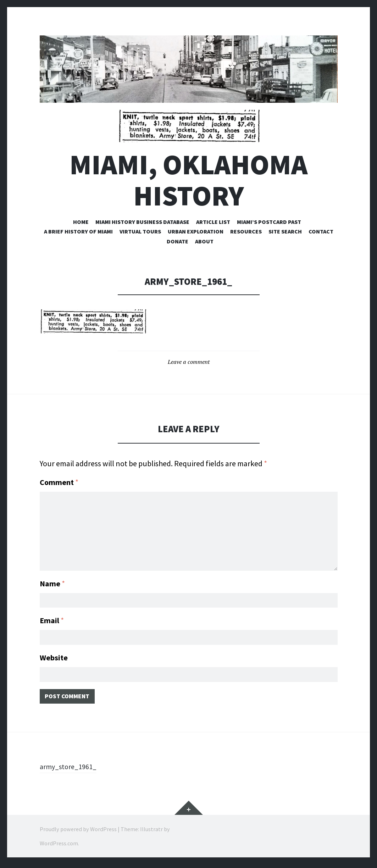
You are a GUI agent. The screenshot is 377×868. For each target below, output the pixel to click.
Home (81, 222)
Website (54, 658)
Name (52, 581)
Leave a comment (189, 362)
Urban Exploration (196, 231)
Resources (246, 231)
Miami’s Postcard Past (269, 222)
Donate (178, 241)
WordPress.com (59, 847)
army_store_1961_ (71, 770)
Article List (213, 222)
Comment (59, 482)
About (204, 241)
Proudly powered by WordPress (78, 833)
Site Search (285, 231)
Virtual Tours (140, 231)
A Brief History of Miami (78, 231)
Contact (321, 231)
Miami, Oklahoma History (188, 180)
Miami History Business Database (142, 222)
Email (52, 619)
